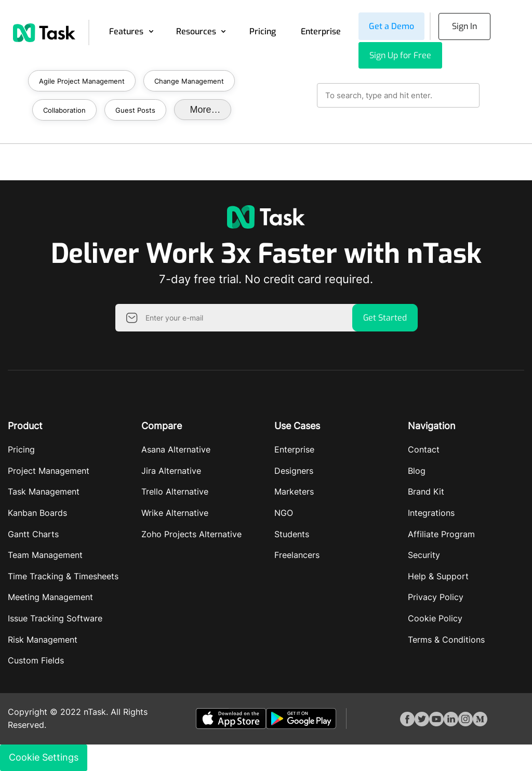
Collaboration (64, 110)
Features (126, 31)
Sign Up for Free (400, 55)
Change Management (189, 81)
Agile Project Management (82, 81)
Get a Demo (391, 26)
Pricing (263, 31)
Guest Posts (135, 110)
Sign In (464, 26)
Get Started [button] (385, 318)
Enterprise (321, 31)
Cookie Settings (44, 757)
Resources (196, 31)
